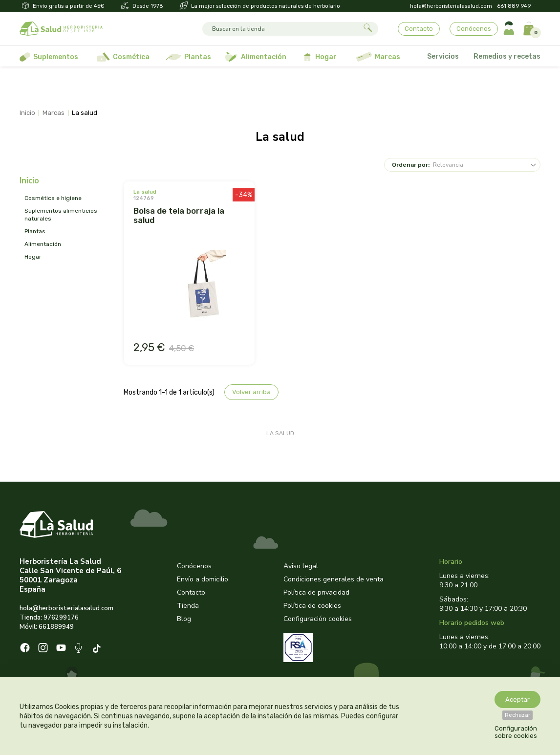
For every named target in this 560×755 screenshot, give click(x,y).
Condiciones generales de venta (334, 579)
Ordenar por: (411, 165)
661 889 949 (514, 6)
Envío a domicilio (203, 579)
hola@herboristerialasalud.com (451, 6)
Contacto (419, 29)
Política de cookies (312, 606)
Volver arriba (251, 392)
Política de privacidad (316, 592)
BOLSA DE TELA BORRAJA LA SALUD (179, 215)
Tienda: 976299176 (49, 618)
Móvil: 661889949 (47, 627)
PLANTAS (35, 231)
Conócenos (474, 29)
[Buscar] (281, 29)
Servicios (443, 56)
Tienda (188, 606)
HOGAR (33, 257)
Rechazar (517, 715)
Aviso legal (301, 566)
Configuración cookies (318, 619)
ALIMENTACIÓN (43, 244)
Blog (184, 619)
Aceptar (517, 699)
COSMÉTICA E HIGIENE (53, 198)
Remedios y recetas (507, 56)
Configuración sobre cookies (516, 732)
